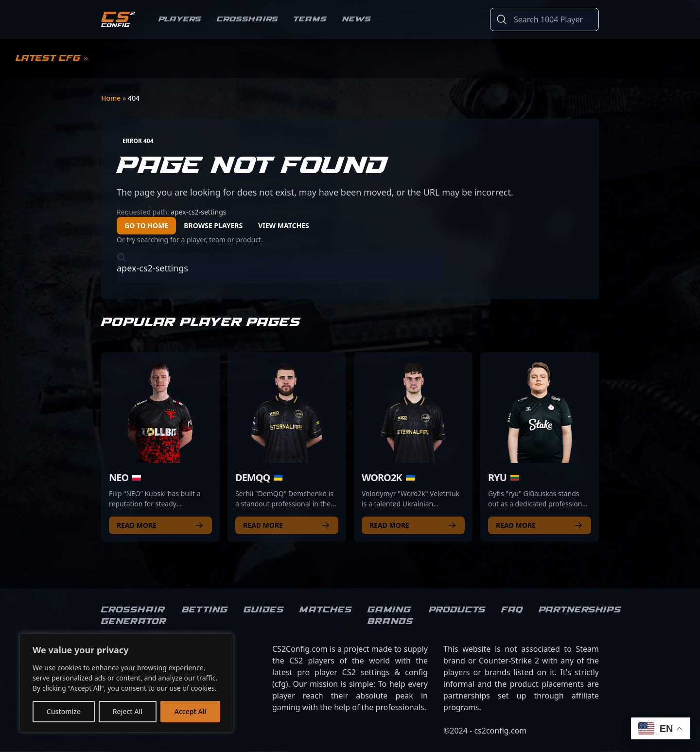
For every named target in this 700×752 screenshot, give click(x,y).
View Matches (284, 225)
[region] (126, 683)
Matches (326, 610)
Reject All (128, 711)
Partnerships (580, 610)
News (357, 19)
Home (112, 98)
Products (457, 610)
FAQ (512, 610)
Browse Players (213, 225)
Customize (64, 711)
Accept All (190, 711)
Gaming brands (390, 616)
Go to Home (146, 225)
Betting (205, 610)
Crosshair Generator (134, 616)
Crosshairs (247, 19)
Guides (264, 610)
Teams (310, 19)
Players (180, 19)
